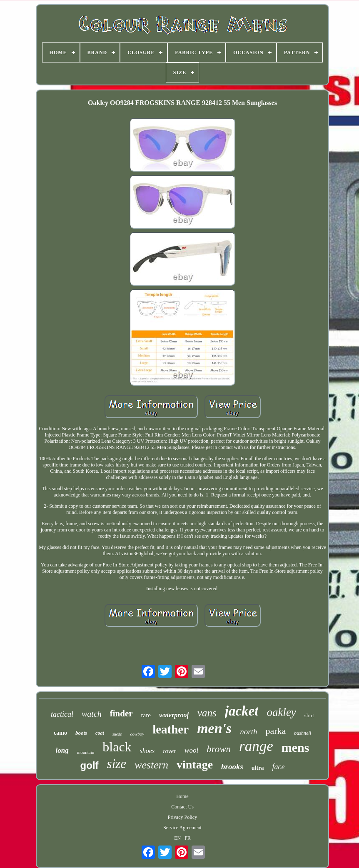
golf (90, 765)
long (62, 750)
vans (207, 713)
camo (60, 733)
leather (171, 729)
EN (177, 838)
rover (170, 751)
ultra (258, 768)
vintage (195, 764)
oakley (281, 712)
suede (117, 734)
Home (182, 796)
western (151, 765)
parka (275, 731)
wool (191, 750)
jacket (242, 711)
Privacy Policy (182, 817)
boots (81, 733)
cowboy (137, 734)
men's (214, 728)
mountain (86, 752)
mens (295, 747)
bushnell (303, 733)
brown (219, 749)
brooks (232, 767)
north (248, 732)
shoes (147, 751)
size (117, 764)
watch (92, 714)
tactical (62, 714)
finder (121, 713)
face (278, 767)
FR (188, 838)
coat (100, 733)
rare (146, 715)
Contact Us (182, 807)
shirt (309, 715)
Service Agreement (182, 828)
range (256, 746)
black (117, 747)
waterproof (174, 715)
